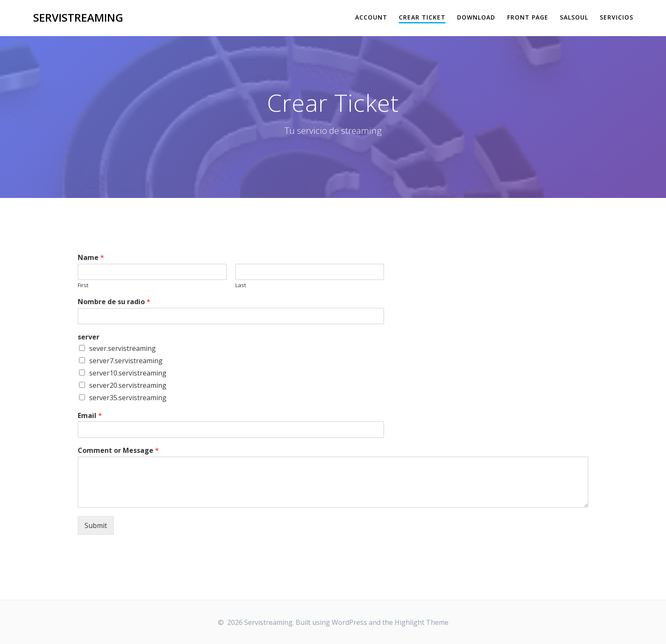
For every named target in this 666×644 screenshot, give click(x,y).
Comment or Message (118, 451)
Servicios (617, 17)
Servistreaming (78, 18)
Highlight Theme (422, 622)
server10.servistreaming (128, 373)
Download (476, 17)
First (83, 285)
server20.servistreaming (128, 385)
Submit (96, 525)
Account (371, 17)
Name (91, 258)
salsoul (574, 17)
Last (241, 285)
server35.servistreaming (128, 398)
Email (90, 416)
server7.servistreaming (126, 361)
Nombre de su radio (114, 302)
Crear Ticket (422, 17)
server (89, 337)
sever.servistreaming (123, 348)
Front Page (528, 17)
